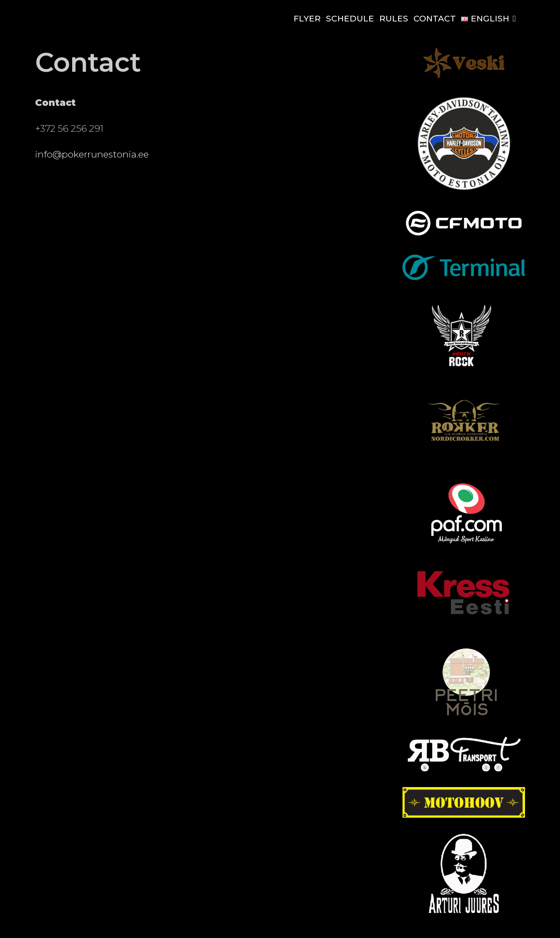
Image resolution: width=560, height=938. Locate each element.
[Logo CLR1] (464, 815)
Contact (435, 19)
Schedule (350, 19)
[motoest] (464, 189)
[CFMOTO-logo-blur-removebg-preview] (464, 236)
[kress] (464, 626)
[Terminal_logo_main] (464, 277)
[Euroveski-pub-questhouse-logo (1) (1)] (464, 77)
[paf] (464, 543)
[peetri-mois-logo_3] (466, 716)
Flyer (307, 19)
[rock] (464, 374)
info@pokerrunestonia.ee (92, 154)
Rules (394, 19)
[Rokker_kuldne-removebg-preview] (464, 458)
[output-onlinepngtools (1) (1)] (464, 910)
